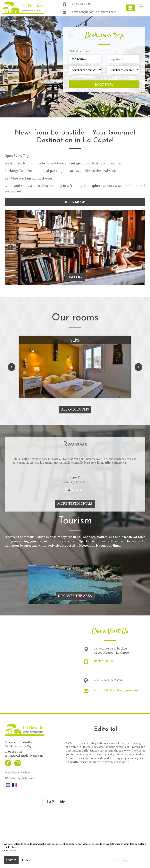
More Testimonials (75, 503)
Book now (104, 84)
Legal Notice (12, 772)
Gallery (75, 277)
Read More (75, 202)
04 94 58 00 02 (82, 4)
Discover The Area (75, 595)
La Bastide (56, 802)
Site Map (25, 772)
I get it (11, 860)
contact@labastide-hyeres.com (94, 12)
